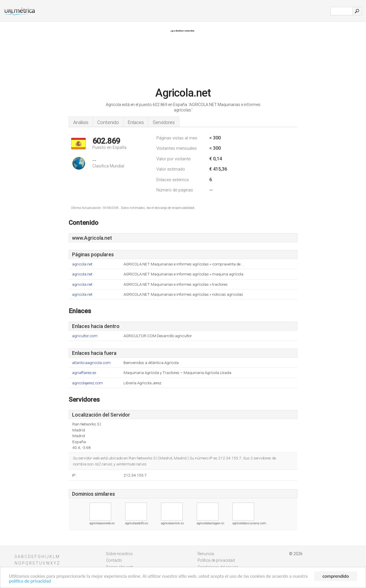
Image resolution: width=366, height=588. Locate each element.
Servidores (164, 122)
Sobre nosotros (119, 554)
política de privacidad (30, 581)
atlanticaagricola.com (91, 363)
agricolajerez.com (87, 383)
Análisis (81, 122)
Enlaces (136, 122)
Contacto (114, 560)
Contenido (108, 122)
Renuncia (206, 554)
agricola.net (82, 264)
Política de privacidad (216, 560)
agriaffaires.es (84, 373)
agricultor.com (85, 336)
